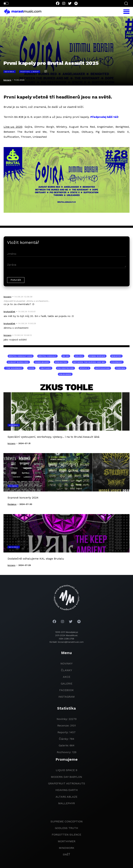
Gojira (79, 356)
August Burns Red (18, 362)
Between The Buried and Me (89, 362)
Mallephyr (66, 803)
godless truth (66, 828)
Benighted (61, 362)
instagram (66, 697)
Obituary (46, 368)
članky (66, 670)
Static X (85, 368)
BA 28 (66, 356)
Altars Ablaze (66, 797)
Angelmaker (42, 362)
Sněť (66, 854)
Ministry (116, 356)
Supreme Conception (67, 821)
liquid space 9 (66, 770)
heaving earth (67, 790)
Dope (31, 368)
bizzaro (7, 80)
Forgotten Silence (66, 835)
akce (67, 677)
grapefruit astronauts (67, 783)
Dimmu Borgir (97, 356)
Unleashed (65, 374)
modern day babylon (66, 777)
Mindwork (67, 848)
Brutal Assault (47, 356)
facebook (66, 690)
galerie (67, 684)
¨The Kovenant (14, 368)
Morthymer (67, 841)
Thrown (121, 368)
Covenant (117, 362)
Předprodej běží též (104, 117)
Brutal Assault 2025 (21, 356)
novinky (66, 663)
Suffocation (103, 368)
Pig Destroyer (65, 368)
